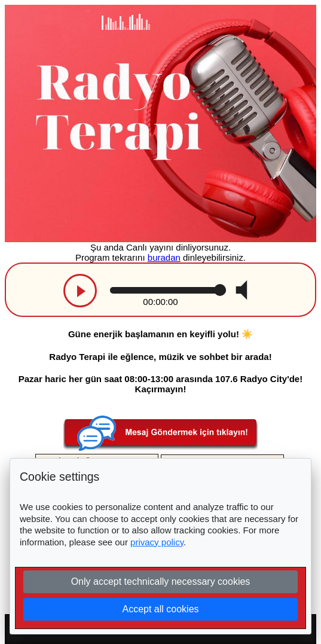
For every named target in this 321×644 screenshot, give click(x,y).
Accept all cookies (160, 609)
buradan (164, 257)
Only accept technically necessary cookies (161, 582)
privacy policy (157, 542)
